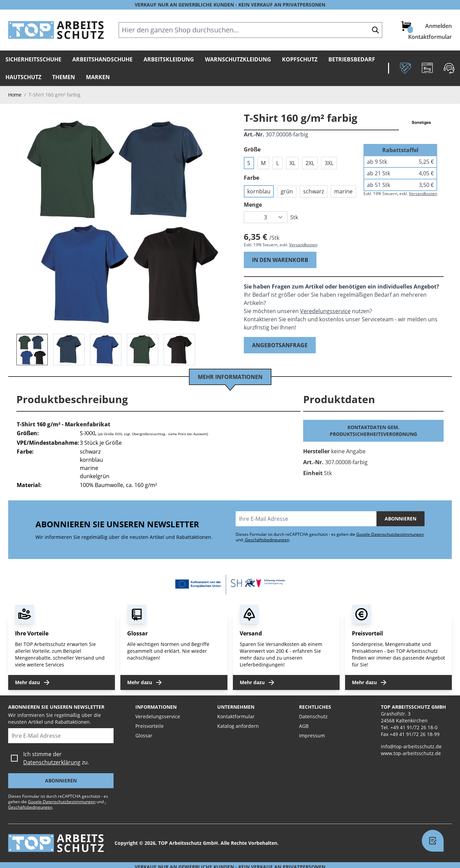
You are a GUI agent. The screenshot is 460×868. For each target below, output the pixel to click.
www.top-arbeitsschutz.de (411, 753)
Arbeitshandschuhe (102, 59)
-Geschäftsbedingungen (266, 540)
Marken (98, 77)
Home (15, 95)
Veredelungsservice (325, 311)
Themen (64, 77)
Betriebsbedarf (352, 59)
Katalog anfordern (238, 726)
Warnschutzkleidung (238, 59)
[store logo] (56, 30)
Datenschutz (313, 716)
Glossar (144, 735)
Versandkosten (303, 245)
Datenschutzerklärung (52, 762)
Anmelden (439, 26)
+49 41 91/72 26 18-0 (414, 727)
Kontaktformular (430, 37)
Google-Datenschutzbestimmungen (390, 534)
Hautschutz (23, 77)
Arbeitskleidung (169, 59)
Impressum (312, 735)
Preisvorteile (150, 726)
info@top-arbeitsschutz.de (411, 746)
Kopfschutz (300, 59)
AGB (304, 726)
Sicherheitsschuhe (33, 59)
